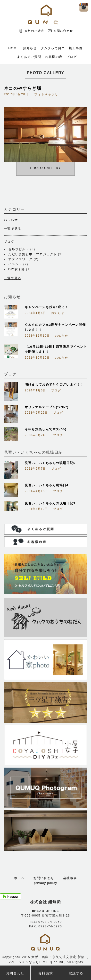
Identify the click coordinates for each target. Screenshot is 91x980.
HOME (14, 48)
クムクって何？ (53, 48)
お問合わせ (15, 973)
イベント (15, 264)
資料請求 (45, 973)
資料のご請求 (34, 31)
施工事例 (76, 48)
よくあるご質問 (29, 57)
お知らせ (30, 48)
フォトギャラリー (48, 94)
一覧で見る (13, 229)
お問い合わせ (63, 31)
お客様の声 (54, 57)
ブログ (71, 57)
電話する (76, 973)
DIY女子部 (17, 269)
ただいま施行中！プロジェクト (33, 254)
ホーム (19, 878)
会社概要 (70, 878)
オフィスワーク (20, 259)
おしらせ (11, 220)
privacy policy (45, 883)
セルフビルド (19, 249)
